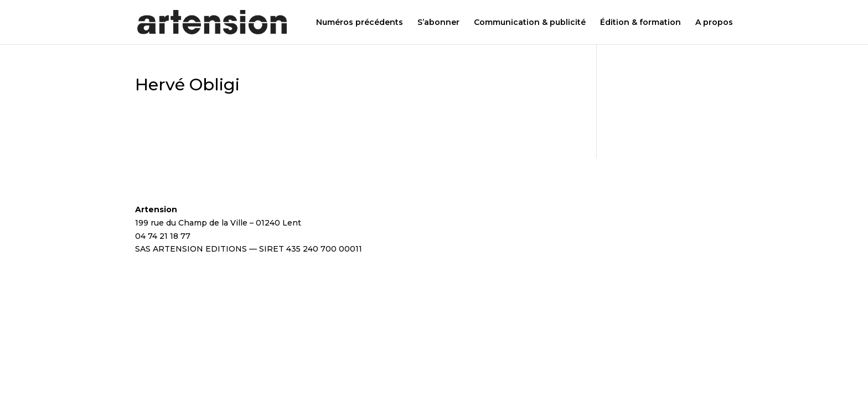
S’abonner (438, 23)
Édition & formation (640, 23)
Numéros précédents (360, 23)
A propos (714, 23)
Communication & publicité (530, 23)
